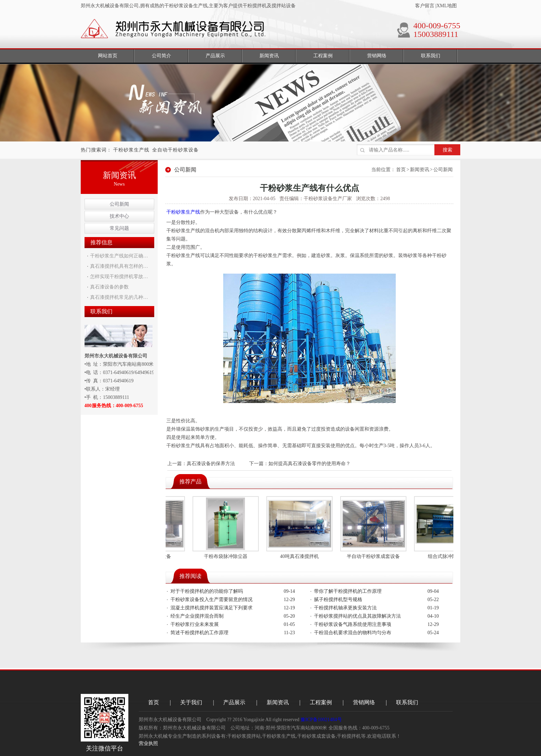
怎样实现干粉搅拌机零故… (119, 277)
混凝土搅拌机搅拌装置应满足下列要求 (212, 608)
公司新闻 (119, 204)
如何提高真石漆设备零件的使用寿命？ (309, 464)
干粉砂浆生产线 (131, 150)
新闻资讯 (420, 170)
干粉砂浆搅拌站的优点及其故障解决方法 (357, 616)
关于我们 (191, 702)
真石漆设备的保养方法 (211, 464)
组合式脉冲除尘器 (449, 556)
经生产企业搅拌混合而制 (197, 616)
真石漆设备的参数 (109, 287)
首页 (401, 170)
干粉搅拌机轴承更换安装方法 (345, 608)
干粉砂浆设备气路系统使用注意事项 (353, 624)
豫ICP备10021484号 (321, 720)
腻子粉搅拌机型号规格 (338, 600)
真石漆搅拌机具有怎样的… (119, 266)
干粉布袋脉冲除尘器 (227, 556)
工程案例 (321, 702)
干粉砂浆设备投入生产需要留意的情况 (212, 600)
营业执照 (148, 743)
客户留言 (425, 6)
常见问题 (119, 228)
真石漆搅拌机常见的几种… (119, 297)
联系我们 (407, 702)
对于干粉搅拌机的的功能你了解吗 (207, 591)
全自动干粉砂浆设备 (175, 150)
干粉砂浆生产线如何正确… (119, 256)
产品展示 (234, 702)
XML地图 (447, 6)
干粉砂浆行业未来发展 (195, 624)
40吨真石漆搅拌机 (301, 556)
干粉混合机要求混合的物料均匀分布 (353, 633)
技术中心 (119, 216)
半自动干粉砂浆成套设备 (375, 556)
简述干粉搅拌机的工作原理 (199, 633)
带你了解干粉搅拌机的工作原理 (348, 591)
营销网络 (364, 702)
